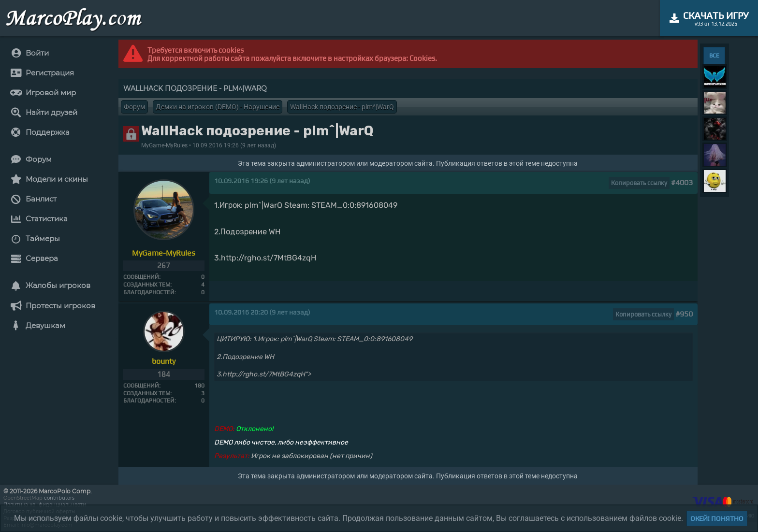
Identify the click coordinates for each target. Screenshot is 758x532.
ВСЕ (714, 56)
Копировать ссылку (639, 183)
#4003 (682, 182)
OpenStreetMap (23, 498)
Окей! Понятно (717, 518)
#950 (684, 314)
